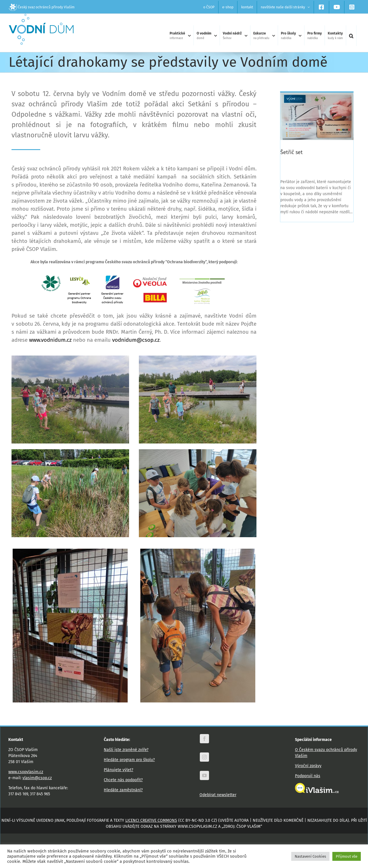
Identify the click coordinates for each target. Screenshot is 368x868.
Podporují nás (308, 787)
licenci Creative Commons (151, 831)
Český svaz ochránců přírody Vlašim (42, 7)
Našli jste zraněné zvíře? (126, 761)
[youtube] (204, 786)
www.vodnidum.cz (50, 351)
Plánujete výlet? (118, 781)
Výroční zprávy (308, 777)
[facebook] (204, 750)
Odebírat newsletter (218, 806)
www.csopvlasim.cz (26, 783)
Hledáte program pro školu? (129, 771)
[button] (351, 36)
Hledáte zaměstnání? (123, 801)
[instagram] (204, 768)
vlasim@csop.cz (37, 789)
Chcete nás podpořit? (123, 791)
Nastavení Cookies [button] (310, 856)
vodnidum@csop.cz (136, 351)
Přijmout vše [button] (347, 856)
